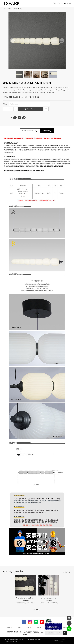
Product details (28, 131)
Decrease (4, 109)
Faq (19, 627)
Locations (9, 627)
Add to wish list (46, 109)
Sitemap (56, 640)
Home (4, 9)
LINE (19, 118)
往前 (64, 572)
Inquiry (29, 627)
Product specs (29, 104)
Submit (65, 633)
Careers (40, 627)
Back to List (38, 610)
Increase (15, 109)
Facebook (15, 118)
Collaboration (53, 627)
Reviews (66, 627)
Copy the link (24, 117)
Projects (45, 131)
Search (62, 3)
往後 (70, 572)
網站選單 (70, 4)
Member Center (58, 3)
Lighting (10, 9)
